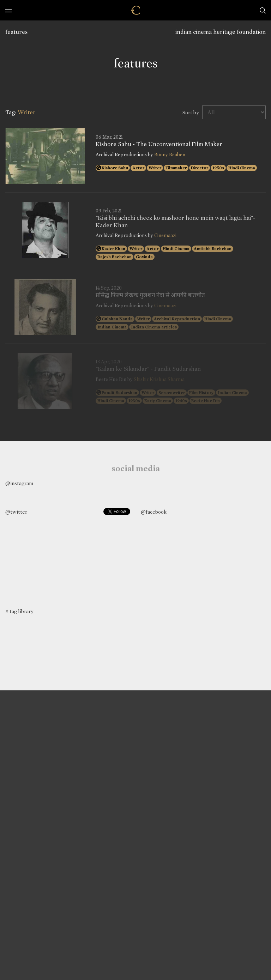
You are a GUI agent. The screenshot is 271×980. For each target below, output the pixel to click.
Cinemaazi (165, 235)
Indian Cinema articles (154, 327)
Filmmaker (176, 168)
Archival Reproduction (177, 319)
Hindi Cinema (242, 168)
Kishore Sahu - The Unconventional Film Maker (159, 144)
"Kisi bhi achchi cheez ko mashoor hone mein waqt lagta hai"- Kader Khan (175, 222)
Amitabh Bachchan (213, 249)
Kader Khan (113, 249)
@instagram (19, 483)
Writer (155, 168)
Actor (138, 168)
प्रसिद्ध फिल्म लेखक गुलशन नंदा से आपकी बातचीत (150, 295)
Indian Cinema (112, 327)
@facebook (154, 512)
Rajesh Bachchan (115, 257)
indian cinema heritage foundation (221, 32)
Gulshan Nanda (117, 319)
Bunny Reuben (170, 155)
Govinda (144, 257)
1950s (218, 168)
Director (200, 168)
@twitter (16, 512)
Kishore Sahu (115, 168)
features (16, 32)
